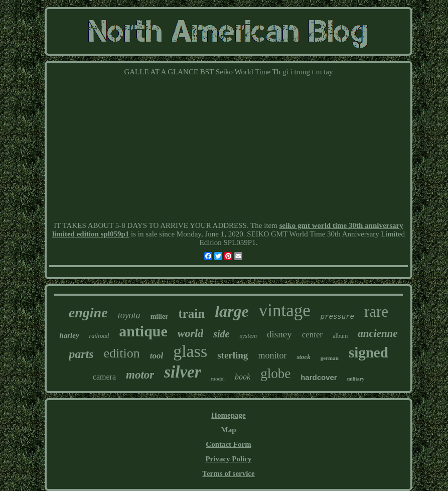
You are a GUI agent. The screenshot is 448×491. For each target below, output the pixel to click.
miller (160, 317)
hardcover (319, 377)
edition (121, 353)
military (356, 379)
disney (279, 334)
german (330, 358)
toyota (129, 315)
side (221, 334)
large (232, 311)
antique (143, 331)
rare (376, 312)
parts (81, 354)
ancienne (378, 333)
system (248, 336)
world (190, 333)
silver (182, 372)
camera (104, 377)
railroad (99, 336)
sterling (233, 355)
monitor (272, 355)
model (218, 379)
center (313, 335)
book (243, 377)
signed (368, 352)
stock (303, 357)
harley (69, 335)
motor (140, 375)
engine (88, 313)
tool (157, 356)
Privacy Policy (228, 459)
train (191, 314)
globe (275, 374)
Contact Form (228, 444)
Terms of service (228, 473)
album (340, 336)
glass (190, 351)
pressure (337, 317)
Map (228, 430)
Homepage (228, 415)
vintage (285, 311)
